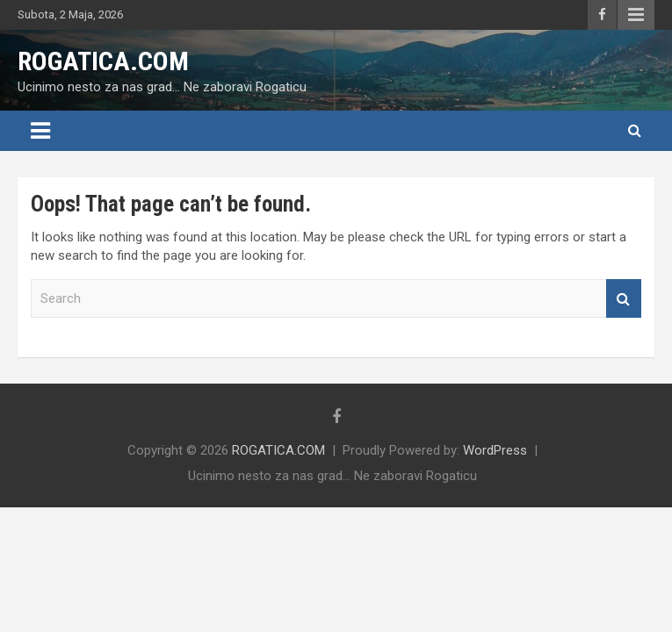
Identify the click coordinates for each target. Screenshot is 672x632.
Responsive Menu (636, 15)
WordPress (495, 450)
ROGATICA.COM (103, 61)
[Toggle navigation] (40, 131)
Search (624, 299)
